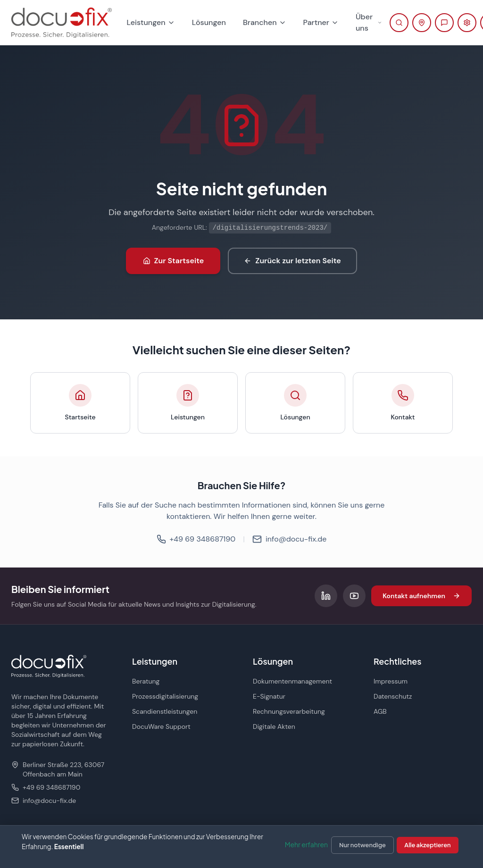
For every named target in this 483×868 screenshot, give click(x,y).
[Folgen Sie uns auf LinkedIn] (326, 596)
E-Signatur (269, 696)
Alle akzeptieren (427, 845)
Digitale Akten (274, 726)
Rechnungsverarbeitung (289, 711)
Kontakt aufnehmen (421, 596)
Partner (321, 22)
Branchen (265, 22)
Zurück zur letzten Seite (292, 261)
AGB (380, 711)
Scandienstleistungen (165, 711)
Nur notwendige (362, 845)
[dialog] (241, 847)
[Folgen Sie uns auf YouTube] (354, 596)
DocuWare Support (161, 726)
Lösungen (209, 22)
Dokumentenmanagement (292, 681)
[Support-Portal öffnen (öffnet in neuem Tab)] (467, 23)
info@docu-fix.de (289, 539)
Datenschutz (393, 696)
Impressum (391, 681)
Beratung (146, 681)
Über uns (369, 22)
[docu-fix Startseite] (62, 23)
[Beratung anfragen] (444, 23)
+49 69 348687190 (196, 539)
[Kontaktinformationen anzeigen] (422, 23)
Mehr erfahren (306, 844)
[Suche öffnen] (399, 23)
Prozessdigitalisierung (165, 696)
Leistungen (151, 22)
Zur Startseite (174, 261)
